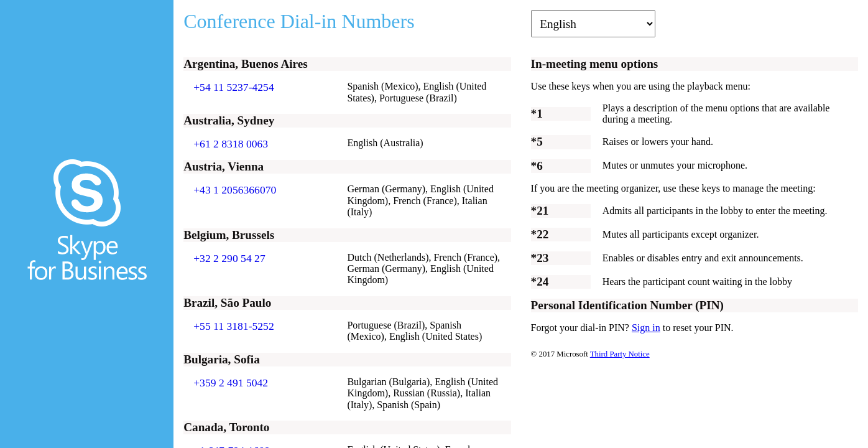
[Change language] (593, 24)
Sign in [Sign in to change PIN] (646, 328)
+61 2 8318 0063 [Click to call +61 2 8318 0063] (231, 144)
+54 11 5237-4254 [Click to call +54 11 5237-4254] (234, 87)
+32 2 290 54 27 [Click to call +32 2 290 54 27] (229, 258)
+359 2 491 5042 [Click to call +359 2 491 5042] (231, 383)
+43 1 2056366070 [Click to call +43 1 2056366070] (235, 190)
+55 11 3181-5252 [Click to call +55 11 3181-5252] (234, 326)
